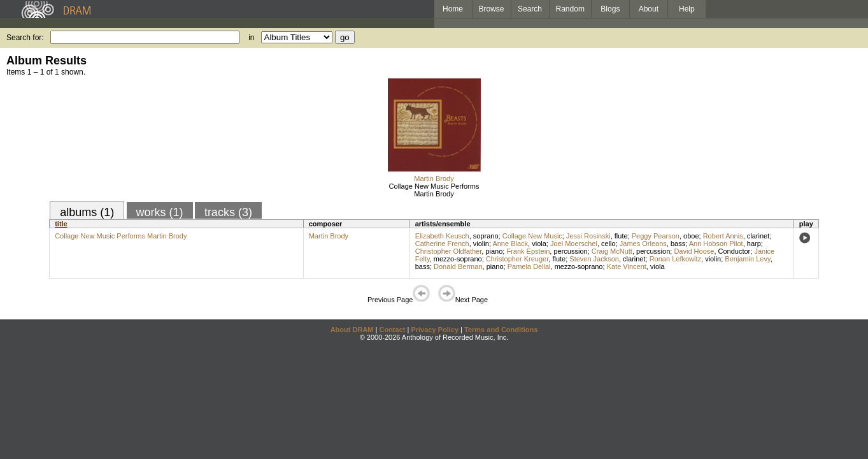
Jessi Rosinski (588, 236)
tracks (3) (228, 212)
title (61, 224)
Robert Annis (723, 236)
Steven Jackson (594, 259)
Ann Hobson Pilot (716, 244)
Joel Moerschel (574, 244)
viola (539, 244)
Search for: (25, 38)
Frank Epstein (528, 251)
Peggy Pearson (656, 236)
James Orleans (643, 244)
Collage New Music (532, 236)
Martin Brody (434, 178)
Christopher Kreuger (517, 259)
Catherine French (442, 244)
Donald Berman (458, 266)
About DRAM (352, 330)
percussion (570, 251)
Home (453, 9)
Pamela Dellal (529, 266)
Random (570, 9)
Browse (492, 9)
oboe (691, 236)
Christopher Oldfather (449, 251)
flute (621, 236)
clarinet (758, 236)
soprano (486, 236)
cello (608, 244)
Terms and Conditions (501, 330)
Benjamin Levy (747, 259)
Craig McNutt (612, 251)
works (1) (160, 212)
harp (754, 244)
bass (678, 244)
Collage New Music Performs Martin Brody (434, 190)
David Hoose (694, 251)
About (649, 9)
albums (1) (87, 212)
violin (481, 244)
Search (530, 9)
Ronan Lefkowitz (675, 259)
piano (494, 251)
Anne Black (510, 244)
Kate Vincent (627, 266)
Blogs (610, 9)
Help (687, 9)
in (251, 38)
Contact (392, 330)
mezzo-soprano (458, 259)
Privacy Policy (435, 330)
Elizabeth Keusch (442, 236)
